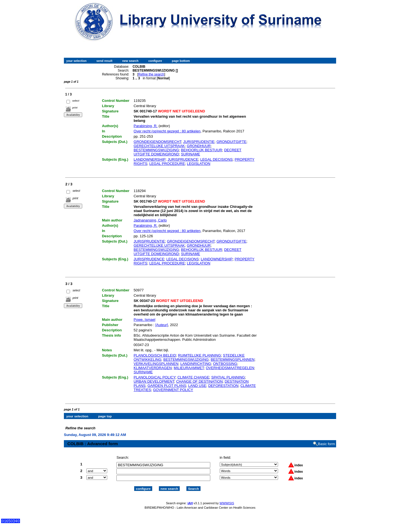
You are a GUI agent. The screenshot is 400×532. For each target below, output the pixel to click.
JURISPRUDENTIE (199, 142)
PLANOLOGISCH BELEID (155, 355)
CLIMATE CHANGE (193, 377)
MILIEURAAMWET (189, 368)
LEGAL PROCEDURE (167, 164)
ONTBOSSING (225, 364)
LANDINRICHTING (196, 364)
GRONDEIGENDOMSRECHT (157, 142)
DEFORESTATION (223, 386)
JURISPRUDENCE (183, 159)
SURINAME (191, 154)
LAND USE (197, 386)
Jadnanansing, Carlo (150, 220)
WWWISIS (227, 498)
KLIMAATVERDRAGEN (153, 368)
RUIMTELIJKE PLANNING (200, 355)
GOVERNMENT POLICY (173, 390)
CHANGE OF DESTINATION (199, 381)
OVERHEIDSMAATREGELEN (230, 368)
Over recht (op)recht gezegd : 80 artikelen (167, 131)
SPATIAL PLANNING (228, 377)
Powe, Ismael (144, 320)
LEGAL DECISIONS (217, 159)
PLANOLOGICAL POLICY (154, 377)
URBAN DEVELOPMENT (154, 381)
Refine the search (151, 74)
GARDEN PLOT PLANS (167, 386)
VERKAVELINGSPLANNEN (156, 364)
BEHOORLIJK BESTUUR (202, 150)
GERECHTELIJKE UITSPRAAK (159, 146)
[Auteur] (162, 325)
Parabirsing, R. (146, 126)
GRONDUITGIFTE (231, 142)
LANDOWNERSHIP (150, 159)
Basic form (327, 439)
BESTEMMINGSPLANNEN (232, 360)
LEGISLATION (199, 164)
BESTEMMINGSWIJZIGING (156, 150)
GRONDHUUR (199, 146)
